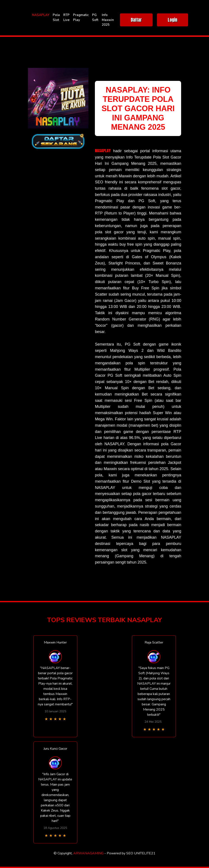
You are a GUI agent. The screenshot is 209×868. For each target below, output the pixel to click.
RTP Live (66, 17)
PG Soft (95, 17)
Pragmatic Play (81, 17)
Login (172, 20)
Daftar (136, 20)
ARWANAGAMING (88, 853)
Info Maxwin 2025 (108, 20)
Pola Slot (56, 17)
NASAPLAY (41, 15)
